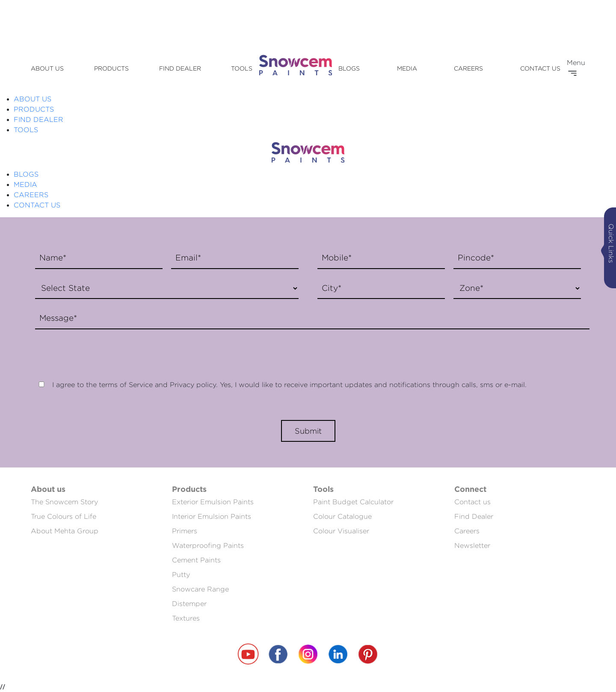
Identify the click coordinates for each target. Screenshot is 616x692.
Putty (181, 575)
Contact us (472, 502)
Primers (185, 531)
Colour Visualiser (341, 531)
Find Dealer (474, 516)
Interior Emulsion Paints (212, 516)
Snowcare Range (200, 589)
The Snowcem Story (64, 502)
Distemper (189, 604)
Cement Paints (196, 560)
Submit (308, 431)
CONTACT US (540, 68)
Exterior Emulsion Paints (213, 502)
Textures (186, 618)
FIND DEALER (180, 68)
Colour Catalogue (342, 516)
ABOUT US (47, 68)
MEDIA (407, 68)
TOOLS (242, 68)
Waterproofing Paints (208, 546)
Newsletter (472, 546)
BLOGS (349, 68)
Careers (467, 531)
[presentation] (96, 350)
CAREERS (468, 68)
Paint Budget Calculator (353, 502)
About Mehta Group (65, 531)
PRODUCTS (111, 68)
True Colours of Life (64, 516)
